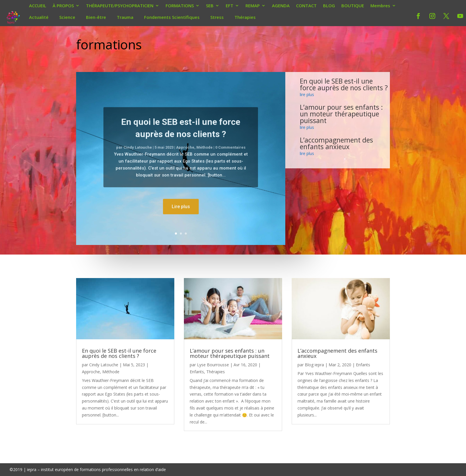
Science (67, 17)
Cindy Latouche (138, 160)
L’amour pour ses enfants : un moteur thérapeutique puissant (341, 114)
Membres (380, 6)
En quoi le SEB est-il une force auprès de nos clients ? (344, 84)
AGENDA (281, 6)
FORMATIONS (180, 6)
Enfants (197, 372)
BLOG (329, 6)
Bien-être (96, 17)
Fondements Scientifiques (172, 17)
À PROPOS (63, 6)
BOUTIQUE (353, 6)
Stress (217, 17)
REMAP (253, 6)
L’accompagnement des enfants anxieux (336, 143)
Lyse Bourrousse (213, 365)
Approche (185, 160)
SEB (210, 6)
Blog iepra (314, 365)
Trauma (125, 17)
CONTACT (306, 6)
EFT (230, 6)
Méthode (205, 160)
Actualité (39, 17)
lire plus (307, 94)
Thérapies (245, 17)
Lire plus (181, 220)
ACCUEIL (38, 6)
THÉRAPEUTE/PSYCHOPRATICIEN (120, 6)
